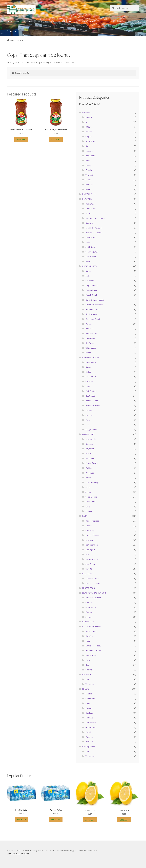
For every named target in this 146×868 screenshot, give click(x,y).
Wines (88, 189)
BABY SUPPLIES (89, 194)
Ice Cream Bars (92, 545)
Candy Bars (90, 699)
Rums (88, 160)
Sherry (88, 165)
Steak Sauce (91, 502)
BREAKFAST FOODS (91, 357)
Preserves (90, 473)
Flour (88, 641)
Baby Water (90, 204)
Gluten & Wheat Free (94, 305)
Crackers (89, 713)
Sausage (89, 410)
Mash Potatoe (92, 655)
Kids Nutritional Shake (95, 218)
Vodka (88, 180)
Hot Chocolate (92, 401)
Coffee (88, 372)
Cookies (89, 708)
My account (12, 31)
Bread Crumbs (91, 631)
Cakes (88, 276)
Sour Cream (90, 564)
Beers (88, 122)
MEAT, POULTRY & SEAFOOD (94, 593)
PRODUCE (87, 674)
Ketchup (89, 444)
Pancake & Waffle (93, 406)
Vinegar (89, 511)
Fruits (88, 679)
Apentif (89, 117)
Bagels (88, 271)
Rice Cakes (90, 742)
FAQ (52, 21)
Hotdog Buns (91, 314)
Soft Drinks (90, 247)
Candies (89, 694)
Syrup (88, 506)
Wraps (88, 353)
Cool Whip (90, 530)
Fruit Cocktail (91, 391)
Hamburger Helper (94, 650)
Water (88, 261)
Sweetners (90, 415)
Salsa (88, 487)
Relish (88, 478)
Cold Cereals (91, 377)
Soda (88, 242)
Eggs (88, 386)
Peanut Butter (92, 463)
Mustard (89, 454)
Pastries (89, 324)
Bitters (89, 127)
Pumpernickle (91, 333)
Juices (88, 213)
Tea (87, 425)
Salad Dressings (92, 482)
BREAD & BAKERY (90, 266)
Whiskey (89, 184)
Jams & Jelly (91, 439)
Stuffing (89, 670)
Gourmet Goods (65, 21)
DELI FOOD (87, 574)
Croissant (90, 281)
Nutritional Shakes (94, 233)
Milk (87, 554)
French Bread (91, 295)
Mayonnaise (91, 449)
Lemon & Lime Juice (94, 228)
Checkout (28, 21)
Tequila (89, 170)
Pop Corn (89, 737)
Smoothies (90, 237)
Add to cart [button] (21, 139)
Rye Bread (90, 343)
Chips (88, 703)
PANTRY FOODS (89, 622)
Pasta (88, 660)
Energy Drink (91, 208)
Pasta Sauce (91, 458)
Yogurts (89, 569)
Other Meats (91, 607)
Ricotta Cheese (92, 559)
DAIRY (85, 516)
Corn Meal (90, 636)
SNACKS (86, 689)
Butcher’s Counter (93, 598)
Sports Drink (91, 257)
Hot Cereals (91, 396)
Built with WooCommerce (18, 854)
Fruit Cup (89, 718)
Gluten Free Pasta (93, 646)
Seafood (89, 617)
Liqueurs (89, 151)
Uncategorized (89, 747)
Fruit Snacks (91, 723)
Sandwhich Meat (92, 578)
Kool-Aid (89, 223)
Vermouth (90, 175)
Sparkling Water (92, 252)
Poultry (89, 612)
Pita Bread (90, 329)
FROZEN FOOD (89, 588)
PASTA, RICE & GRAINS (92, 626)
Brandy (88, 132)
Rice (87, 665)
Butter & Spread (92, 521)
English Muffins (92, 285)
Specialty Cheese (93, 583)
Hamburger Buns (93, 309)
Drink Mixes (90, 141)
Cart (18, 21)
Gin (87, 146)
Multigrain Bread (93, 319)
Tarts (88, 420)
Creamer (89, 381)
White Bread (91, 348)
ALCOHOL (86, 113)
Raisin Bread (91, 338)
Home (10, 21)
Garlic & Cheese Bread (95, 300)
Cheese (89, 526)
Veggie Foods (91, 430)
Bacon (88, 367)
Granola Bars (91, 727)
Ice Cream (90, 540)
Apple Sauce (91, 362)
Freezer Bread (91, 290)
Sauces (88, 492)
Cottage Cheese (92, 535)
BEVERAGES (87, 199)
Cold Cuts (90, 602)
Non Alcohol (91, 156)
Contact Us (41, 21)
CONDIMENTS (88, 434)
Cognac (89, 137)
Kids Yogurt (90, 550)
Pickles (89, 468)
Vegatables (90, 684)
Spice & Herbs (91, 497)
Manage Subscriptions (85, 21)
